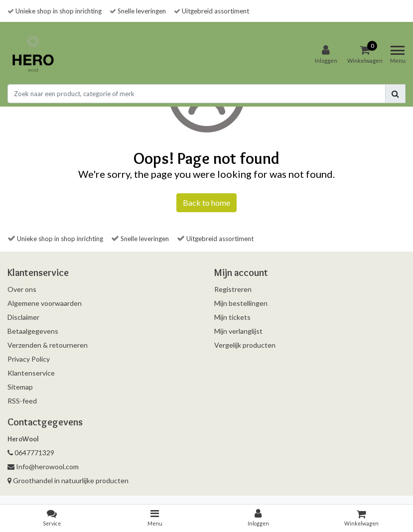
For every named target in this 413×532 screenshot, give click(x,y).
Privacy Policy (29, 359)
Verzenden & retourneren (48, 345)
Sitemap (20, 387)
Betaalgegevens (33, 331)
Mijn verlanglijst (238, 331)
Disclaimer (23, 317)
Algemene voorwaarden (45, 303)
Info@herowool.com (43, 466)
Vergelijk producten (245, 345)
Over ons (22, 289)
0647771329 (31, 453)
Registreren (233, 289)
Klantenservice (31, 373)
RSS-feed (22, 401)
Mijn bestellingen (241, 303)
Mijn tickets (232, 317)
